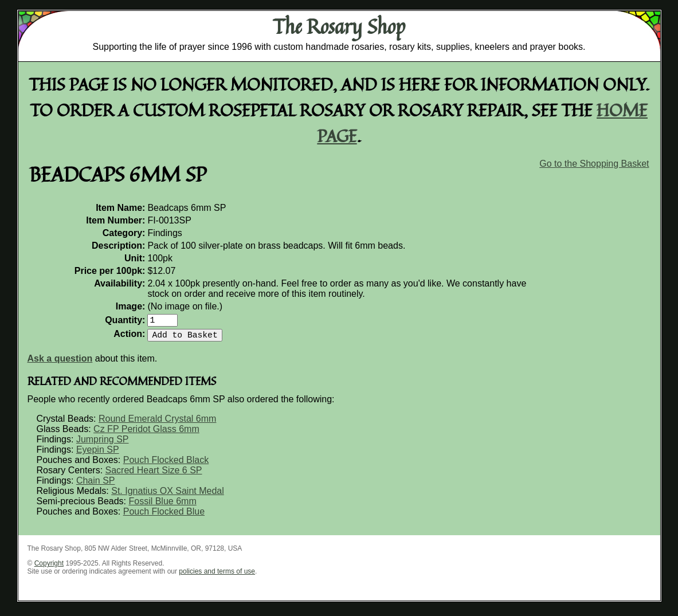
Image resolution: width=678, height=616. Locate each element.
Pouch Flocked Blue (164, 516)
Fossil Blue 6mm (162, 506)
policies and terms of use (217, 576)
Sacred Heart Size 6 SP (154, 475)
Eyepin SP (98, 454)
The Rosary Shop (339, 26)
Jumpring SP (103, 444)
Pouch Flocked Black (166, 464)
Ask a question (60, 363)
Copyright (49, 568)
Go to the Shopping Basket (594, 164)
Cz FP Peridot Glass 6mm (146, 433)
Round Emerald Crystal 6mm (157, 423)
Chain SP (96, 485)
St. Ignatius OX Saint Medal (168, 495)
